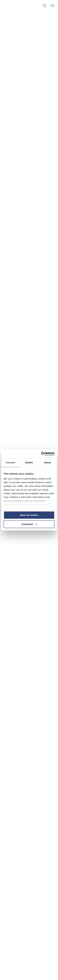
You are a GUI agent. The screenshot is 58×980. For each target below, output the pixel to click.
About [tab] (47, 462)
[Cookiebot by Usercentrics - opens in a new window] (41, 454)
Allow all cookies (29, 515)
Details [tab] (29, 462)
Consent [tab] (10, 462)
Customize (29, 524)
